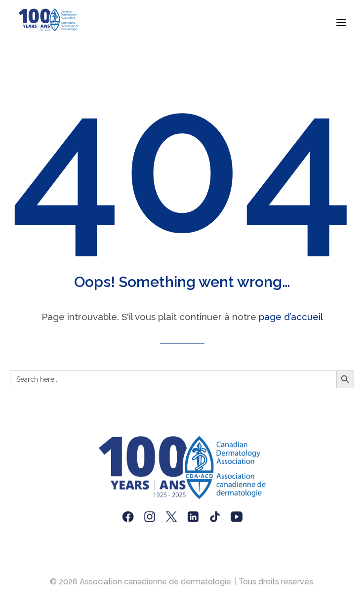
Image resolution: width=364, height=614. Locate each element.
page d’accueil (291, 317)
